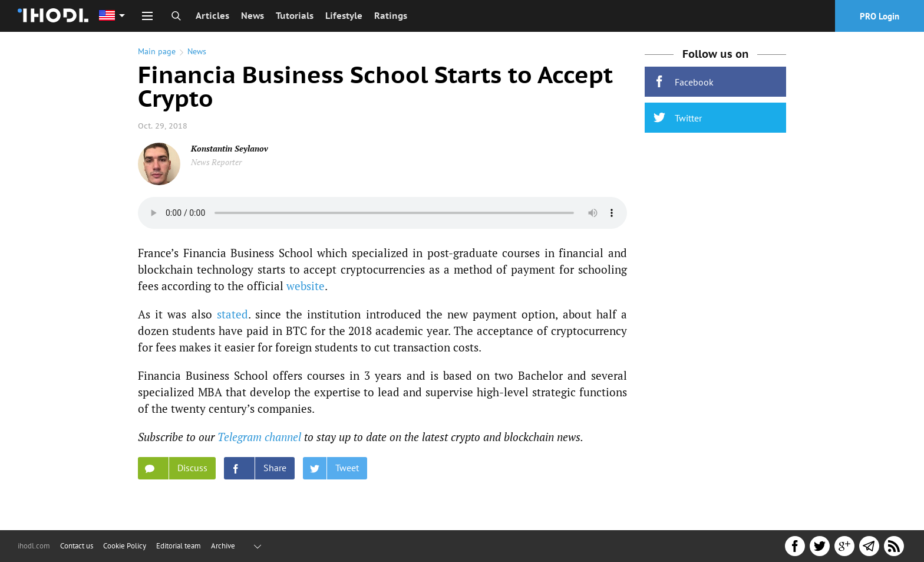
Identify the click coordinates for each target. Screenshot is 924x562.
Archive (223, 546)
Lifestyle (344, 16)
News (253, 16)
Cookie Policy (125, 546)
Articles (212, 16)
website (306, 286)
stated (232, 314)
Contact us (77, 546)
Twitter (678, 118)
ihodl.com (34, 546)
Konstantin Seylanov (230, 148)
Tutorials (295, 16)
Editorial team (179, 546)
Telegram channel (259, 437)
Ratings (391, 16)
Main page (157, 51)
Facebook (684, 82)
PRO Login (880, 16)
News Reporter (216, 162)
